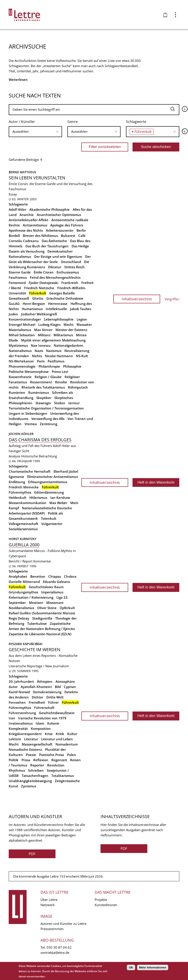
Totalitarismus (63, 776)
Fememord (17, 283)
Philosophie (72, 366)
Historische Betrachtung (39, 456)
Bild (58, 687)
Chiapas (55, 576)
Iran (12, 718)
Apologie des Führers (67, 225)
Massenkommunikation (28, 503)
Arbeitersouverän (60, 230)
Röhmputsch (78, 387)
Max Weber (58, 503)
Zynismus (29, 786)
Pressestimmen (52, 929)
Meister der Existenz (71, 330)
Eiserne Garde (20, 272)
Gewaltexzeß (19, 298)
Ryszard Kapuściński (26, 644)
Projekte (101, 900)
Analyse (14, 456)
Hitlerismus (38, 498)
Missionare (55, 603)
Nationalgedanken (69, 345)
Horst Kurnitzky (23, 539)
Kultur (72, 734)
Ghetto (38, 298)
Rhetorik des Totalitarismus (43, 387)
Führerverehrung (22, 713)
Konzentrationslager (25, 319)
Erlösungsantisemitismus (48, 482)
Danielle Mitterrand (24, 582)
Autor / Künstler (22, 122)
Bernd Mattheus (22, 172)
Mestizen (36, 603)
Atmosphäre (65, 681)
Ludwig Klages (49, 324)
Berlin (81, 230)
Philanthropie (49, 366)
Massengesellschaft (37, 744)
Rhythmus (17, 770)
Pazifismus (56, 361)
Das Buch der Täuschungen (47, 246)
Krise (49, 734)
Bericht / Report (21, 561)
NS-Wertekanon (21, 361)
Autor (13, 687)
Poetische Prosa (52, 755)
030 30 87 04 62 (59, 947)
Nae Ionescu (41, 345)
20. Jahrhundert (21, 681)
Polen (71, 755)
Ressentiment (41, 382)
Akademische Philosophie (50, 209)
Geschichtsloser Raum (46, 587)
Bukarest (68, 236)
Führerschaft (44, 708)
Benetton (38, 576)
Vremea (31, 424)
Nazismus (54, 351)
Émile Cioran (44, 272)
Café (82, 236)
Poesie (31, 755)
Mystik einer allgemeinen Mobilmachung (53, 340)
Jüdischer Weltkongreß (39, 314)
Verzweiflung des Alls (48, 419)
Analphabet (18, 576)
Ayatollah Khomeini (36, 687)
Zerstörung (49, 424)
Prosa (26, 760)
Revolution (56, 765)
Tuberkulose (37, 623)
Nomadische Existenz (25, 749)
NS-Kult (82, 356)
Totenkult (49, 518)
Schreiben (36, 770)
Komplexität (18, 729)
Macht (69, 324)
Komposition (41, 729)
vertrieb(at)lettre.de (55, 953)
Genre (73, 122)
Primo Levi (60, 372)
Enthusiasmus (68, 272)
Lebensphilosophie (59, 319)
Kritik (60, 734)
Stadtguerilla (42, 618)
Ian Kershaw (60, 498)
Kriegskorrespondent (25, 734)
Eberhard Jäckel (66, 471)
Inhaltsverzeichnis (137, 299)
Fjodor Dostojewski (44, 283)
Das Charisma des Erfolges (40, 440)
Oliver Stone (47, 608)
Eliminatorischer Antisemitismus (53, 477)
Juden (13, 314)
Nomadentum (67, 744)
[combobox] (35, 132)
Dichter (38, 697)
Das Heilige (80, 246)
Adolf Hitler (18, 209)
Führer (53, 702)
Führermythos (20, 492)
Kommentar (42, 561)
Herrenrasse (58, 304)
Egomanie (16, 477)
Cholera (70, 576)
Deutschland (71, 262)
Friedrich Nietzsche (39, 288)
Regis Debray (19, 618)
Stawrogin (43, 403)
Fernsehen (17, 702)
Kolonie (53, 723)
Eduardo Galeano (56, 582)
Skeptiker (44, 398)
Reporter (37, 765)
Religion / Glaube (48, 377)
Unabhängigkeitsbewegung (30, 781)
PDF (32, 854)
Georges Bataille (62, 293)
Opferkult (67, 608)
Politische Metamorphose (29, 372)
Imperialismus (52, 592)
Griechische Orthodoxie (65, 298)
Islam (40, 723)
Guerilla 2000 (24, 545)
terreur (74, 403)
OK (131, 967)
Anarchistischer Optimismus (59, 215)
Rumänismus (39, 392)
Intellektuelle (56, 309)
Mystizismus (18, 345)
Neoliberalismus (21, 608)
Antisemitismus (35, 225)
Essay (13, 194)
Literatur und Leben (57, 739)
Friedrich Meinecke (24, 487)
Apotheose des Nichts (26, 230)
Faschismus (18, 277)
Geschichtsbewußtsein (57, 713)
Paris (41, 361)
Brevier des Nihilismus (40, 236)
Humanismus (32, 309)
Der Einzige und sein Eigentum (58, 256)
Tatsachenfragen (35, 776)
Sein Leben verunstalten (37, 178)
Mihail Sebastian (22, 335)
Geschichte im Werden (34, 650)
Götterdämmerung (49, 492)
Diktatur (55, 267)
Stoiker (60, 403)
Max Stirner (43, 330)
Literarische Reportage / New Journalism (39, 666)
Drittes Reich (75, 267)
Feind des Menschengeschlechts (55, 277)
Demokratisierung (47, 692)
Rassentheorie (20, 377)
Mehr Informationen (153, 967)
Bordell (14, 236)
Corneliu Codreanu (24, 241)
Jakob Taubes (81, 309)
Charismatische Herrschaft (30, 471)
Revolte (61, 382)
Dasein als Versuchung (27, 251)
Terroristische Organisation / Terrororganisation (46, 408)
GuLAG (14, 304)
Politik (14, 760)
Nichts (37, 356)
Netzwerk (48, 905)
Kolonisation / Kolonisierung (31, 597)
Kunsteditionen (106, 905)
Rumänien (17, 392)
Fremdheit (37, 702)
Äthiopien (45, 681)
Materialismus (20, 330)
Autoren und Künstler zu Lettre (63, 924)
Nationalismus (20, 351)
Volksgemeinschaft (23, 524)
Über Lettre (49, 900)
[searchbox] (35, 132)
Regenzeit (59, 760)
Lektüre (15, 739)
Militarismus (63, 335)
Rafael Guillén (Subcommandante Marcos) (42, 613)
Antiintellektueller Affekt (29, 220)
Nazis (39, 351)
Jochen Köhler (21, 434)
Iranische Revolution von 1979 (42, 718)
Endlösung (17, 482)
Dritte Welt (55, 697)
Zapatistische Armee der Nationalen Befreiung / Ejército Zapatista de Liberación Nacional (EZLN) (42, 629)
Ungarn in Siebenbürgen (28, 413)
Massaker (84, 324)
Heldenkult (18, 498)
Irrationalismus (21, 723)
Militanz (44, 335)
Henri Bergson (34, 304)
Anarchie (27, 215)
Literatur (31, 739)
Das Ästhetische (54, 241)
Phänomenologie (22, 366)
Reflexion (41, 760)
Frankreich (70, 283)
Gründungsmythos (23, 592)
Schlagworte (136, 122)
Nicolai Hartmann (59, 356)
